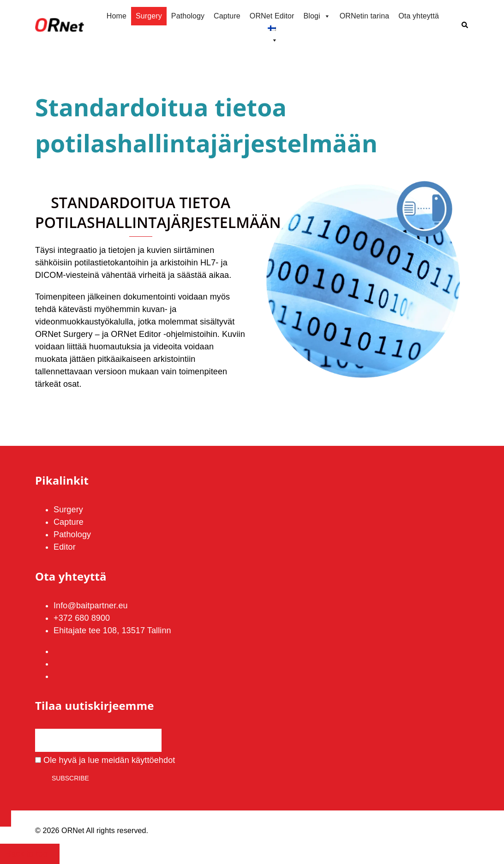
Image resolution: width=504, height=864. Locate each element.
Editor (65, 547)
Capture (227, 16)
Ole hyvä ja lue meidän (105, 760)
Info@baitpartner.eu (91, 606)
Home (117, 16)
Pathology (188, 16)
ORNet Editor (272, 16)
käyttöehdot (153, 760)
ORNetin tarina (365, 16)
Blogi (317, 16)
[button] (465, 26)
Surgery (149, 16)
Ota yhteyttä (419, 16)
